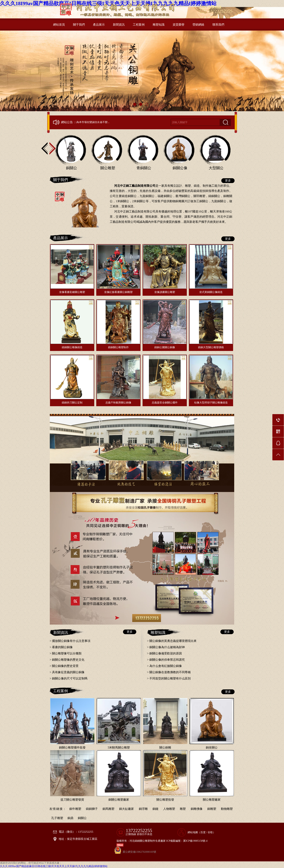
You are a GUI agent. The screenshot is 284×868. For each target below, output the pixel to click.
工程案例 (139, 25)
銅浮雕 (143, 809)
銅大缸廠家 (127, 809)
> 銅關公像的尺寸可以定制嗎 (69, 678)
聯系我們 (218, 25)
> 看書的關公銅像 (61, 647)
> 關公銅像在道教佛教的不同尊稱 (169, 672)
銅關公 (82, 818)
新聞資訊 (119, 25)
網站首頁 (59, 25)
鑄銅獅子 (92, 809)
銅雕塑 (212, 809)
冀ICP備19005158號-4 (195, 841)
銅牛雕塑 (75, 809)
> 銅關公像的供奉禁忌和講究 (166, 660)
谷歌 (210, 832)
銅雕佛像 (197, 809)
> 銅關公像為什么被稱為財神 (166, 647)
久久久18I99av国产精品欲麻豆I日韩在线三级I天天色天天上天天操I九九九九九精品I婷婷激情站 (54, 866)
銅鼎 (70, 818)
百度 (203, 832)
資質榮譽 (179, 25)
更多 (228, 181)
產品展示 (99, 25)
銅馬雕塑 (108, 809)
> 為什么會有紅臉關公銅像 (164, 666)
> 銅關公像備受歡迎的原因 (164, 653)
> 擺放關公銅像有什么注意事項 (70, 641)
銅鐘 (155, 809)
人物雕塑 (169, 809)
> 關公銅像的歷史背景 (64, 666)
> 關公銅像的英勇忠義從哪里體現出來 (172, 641)
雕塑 (183, 809)
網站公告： (68, 122)
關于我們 (79, 25)
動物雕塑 (227, 809)
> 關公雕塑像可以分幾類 (66, 653)
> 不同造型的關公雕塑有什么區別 (169, 678)
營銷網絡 (198, 25)
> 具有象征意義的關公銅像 (67, 672)
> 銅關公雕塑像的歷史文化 (67, 660)
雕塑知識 (159, 25)
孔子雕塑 (57, 818)
